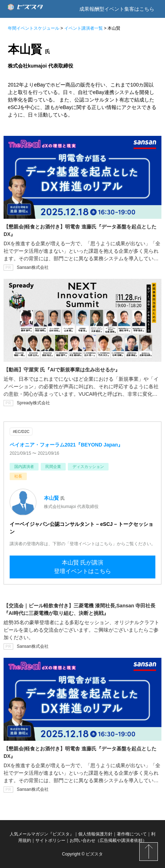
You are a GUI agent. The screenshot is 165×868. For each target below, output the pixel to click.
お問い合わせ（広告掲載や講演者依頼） (108, 840)
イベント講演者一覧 (84, 28)
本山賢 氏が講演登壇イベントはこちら (82, 567)
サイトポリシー (50, 840)
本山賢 (51, 498)
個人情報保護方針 (95, 834)
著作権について (132, 834)
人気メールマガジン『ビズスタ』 (42, 834)
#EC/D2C (21, 431)
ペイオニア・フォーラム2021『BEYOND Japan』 (66, 445)
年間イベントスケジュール (34, 28)
